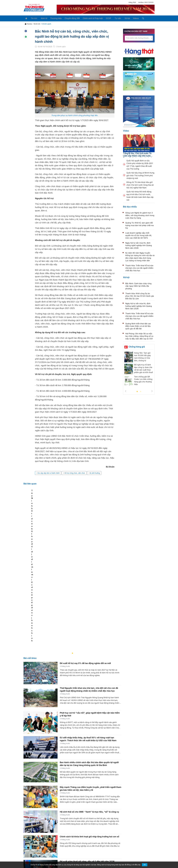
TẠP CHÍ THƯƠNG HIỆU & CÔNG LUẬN (88, 860)
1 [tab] (137, 391)
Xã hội (123, 18)
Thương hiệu (54, 18)
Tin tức (33, 18)
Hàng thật (132, 2)
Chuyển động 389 (70, 18)
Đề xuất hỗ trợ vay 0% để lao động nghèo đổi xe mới (85, 573)
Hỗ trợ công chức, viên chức (75, 472)
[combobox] (139, 38)
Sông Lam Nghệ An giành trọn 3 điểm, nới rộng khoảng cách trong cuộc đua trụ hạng (140, 215)
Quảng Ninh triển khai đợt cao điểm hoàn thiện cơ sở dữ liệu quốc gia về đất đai (138, 326)
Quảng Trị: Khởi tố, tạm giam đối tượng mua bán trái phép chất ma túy (140, 225)
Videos (131, 18)
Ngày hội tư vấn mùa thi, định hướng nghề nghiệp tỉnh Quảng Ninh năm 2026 (139, 245)
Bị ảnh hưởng (95, 472)
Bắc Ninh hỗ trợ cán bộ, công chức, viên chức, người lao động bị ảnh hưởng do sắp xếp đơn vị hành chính (71, 36)
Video (126, 130)
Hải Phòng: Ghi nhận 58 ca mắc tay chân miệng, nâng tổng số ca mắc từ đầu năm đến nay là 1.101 (139, 336)
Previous (126, 391)
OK (145, 865)
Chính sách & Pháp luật (90, 18)
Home (28, 23)
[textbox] (139, 38)
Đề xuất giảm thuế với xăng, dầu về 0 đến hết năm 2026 (87, 771)
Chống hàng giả (137, 346)
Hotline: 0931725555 (146, 2)
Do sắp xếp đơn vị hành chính (49, 472)
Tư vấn (114, 18)
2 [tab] (141, 391)
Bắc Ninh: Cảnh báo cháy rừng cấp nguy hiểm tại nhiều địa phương (138, 285)
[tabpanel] (74, 525)
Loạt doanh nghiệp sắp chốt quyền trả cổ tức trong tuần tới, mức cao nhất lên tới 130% (139, 235)
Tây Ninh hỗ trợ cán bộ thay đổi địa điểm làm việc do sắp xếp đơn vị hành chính (60, 551)
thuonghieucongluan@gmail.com (74, 841)
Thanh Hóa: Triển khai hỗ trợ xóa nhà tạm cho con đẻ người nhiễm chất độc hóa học (139, 267)
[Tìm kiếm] (137, 18)
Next (152, 391)
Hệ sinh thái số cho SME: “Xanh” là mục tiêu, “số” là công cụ (89, 722)
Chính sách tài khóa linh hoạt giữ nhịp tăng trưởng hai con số (90, 747)
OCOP (105, 18)
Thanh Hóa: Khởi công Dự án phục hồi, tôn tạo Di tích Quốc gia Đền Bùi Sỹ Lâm (140, 295)
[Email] (34, 845)
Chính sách (46, 23)
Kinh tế (42, 18)
